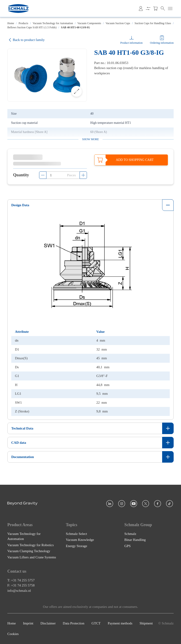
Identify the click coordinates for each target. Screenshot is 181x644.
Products (23, 23)
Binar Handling (135, 540)
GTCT (96, 623)
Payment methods (120, 623)
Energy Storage (76, 546)
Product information (131, 43)
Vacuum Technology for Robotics (31, 545)
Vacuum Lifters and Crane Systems (32, 557)
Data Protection (74, 623)
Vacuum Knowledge (80, 540)
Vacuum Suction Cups (118, 23)
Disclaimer (48, 623)
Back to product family (26, 40)
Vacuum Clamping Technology (29, 551)
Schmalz (130, 534)
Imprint (28, 623)
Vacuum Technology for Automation (53, 23)
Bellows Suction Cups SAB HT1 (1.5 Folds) (32, 27)
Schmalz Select (76, 534)
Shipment (146, 623)
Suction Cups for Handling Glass (153, 23)
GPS (128, 546)
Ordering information (162, 43)
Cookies (13, 634)
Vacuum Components (89, 23)
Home (11, 23)
